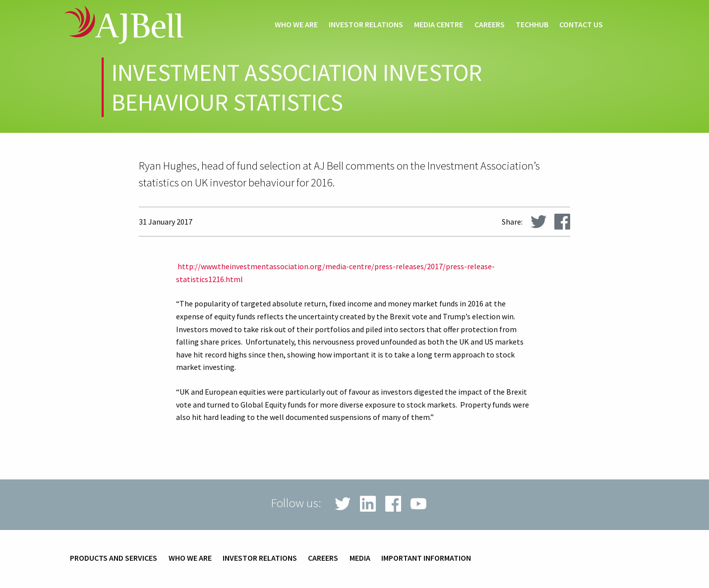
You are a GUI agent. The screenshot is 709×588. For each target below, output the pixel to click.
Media (360, 558)
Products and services (114, 558)
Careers (490, 25)
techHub (532, 25)
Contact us (581, 25)
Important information (426, 558)
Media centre (439, 25)
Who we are (296, 25)
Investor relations (366, 25)
